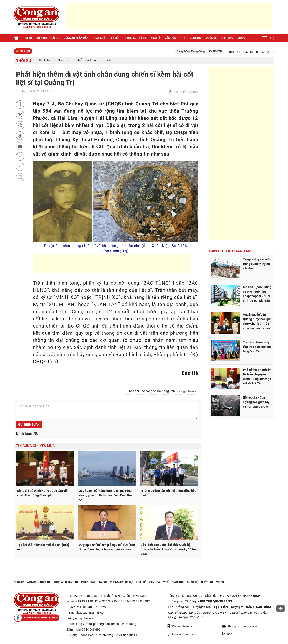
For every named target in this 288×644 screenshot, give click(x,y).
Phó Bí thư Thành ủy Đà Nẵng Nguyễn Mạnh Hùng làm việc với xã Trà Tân (257, 377)
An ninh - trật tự (48, 38)
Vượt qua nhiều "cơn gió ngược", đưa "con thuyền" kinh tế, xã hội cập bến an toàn (107, 547)
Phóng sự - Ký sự (135, 38)
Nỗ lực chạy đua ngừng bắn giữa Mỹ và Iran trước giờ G (256, 402)
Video (241, 38)
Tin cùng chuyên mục (35, 446)
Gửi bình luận (29, 425)
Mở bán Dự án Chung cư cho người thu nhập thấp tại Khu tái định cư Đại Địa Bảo (257, 294)
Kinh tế (156, 38)
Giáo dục (196, 38)
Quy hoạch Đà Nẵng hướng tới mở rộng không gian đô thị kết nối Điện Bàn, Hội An (105, 495)
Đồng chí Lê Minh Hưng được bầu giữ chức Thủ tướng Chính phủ (43, 493)
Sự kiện (60, 60)
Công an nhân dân (76, 38)
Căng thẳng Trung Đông (197, 52)
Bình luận (27, 433)
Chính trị (44, 60)
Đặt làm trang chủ (182, 626)
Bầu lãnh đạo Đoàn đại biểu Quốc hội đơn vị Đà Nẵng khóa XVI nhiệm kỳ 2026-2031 (168, 549)
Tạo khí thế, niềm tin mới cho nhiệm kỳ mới (43, 547)
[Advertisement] (169, 16)
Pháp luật (100, 38)
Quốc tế (211, 38)
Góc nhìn (107, 60)
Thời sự (27, 38)
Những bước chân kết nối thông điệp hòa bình (169, 493)
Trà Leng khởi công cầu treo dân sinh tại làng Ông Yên (257, 347)
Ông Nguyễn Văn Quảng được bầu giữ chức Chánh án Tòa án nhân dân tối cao (257, 321)
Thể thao (227, 38)
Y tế (183, 38)
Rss (227, 634)
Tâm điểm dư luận (83, 60)
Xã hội (115, 38)
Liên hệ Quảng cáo (182, 634)
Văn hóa (170, 38)
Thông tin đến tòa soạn (240, 626)
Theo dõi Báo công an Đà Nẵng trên (162, 391)
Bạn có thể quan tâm (230, 251)
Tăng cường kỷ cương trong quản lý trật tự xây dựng (258, 264)
